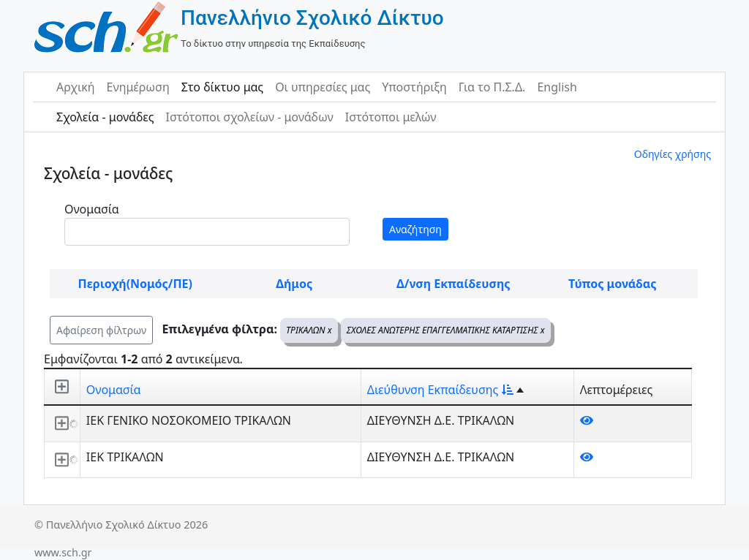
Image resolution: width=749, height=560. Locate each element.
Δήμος (294, 284)
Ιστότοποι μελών (391, 117)
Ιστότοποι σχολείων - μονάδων (249, 117)
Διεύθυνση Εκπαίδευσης (440, 390)
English (557, 87)
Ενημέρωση (138, 87)
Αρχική (76, 87)
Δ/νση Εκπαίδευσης (453, 284)
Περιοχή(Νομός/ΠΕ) (135, 284)
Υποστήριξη (414, 87)
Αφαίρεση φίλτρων (101, 330)
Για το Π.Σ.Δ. (492, 87)
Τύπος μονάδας (612, 284)
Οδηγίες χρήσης (673, 154)
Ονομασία (92, 209)
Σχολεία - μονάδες (105, 117)
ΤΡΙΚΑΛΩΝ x (309, 330)
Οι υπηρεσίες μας (323, 87)
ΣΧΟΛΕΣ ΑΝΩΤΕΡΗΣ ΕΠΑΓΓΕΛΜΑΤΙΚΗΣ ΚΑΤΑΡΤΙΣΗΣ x (446, 330)
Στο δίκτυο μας (222, 87)
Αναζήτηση (415, 229)
